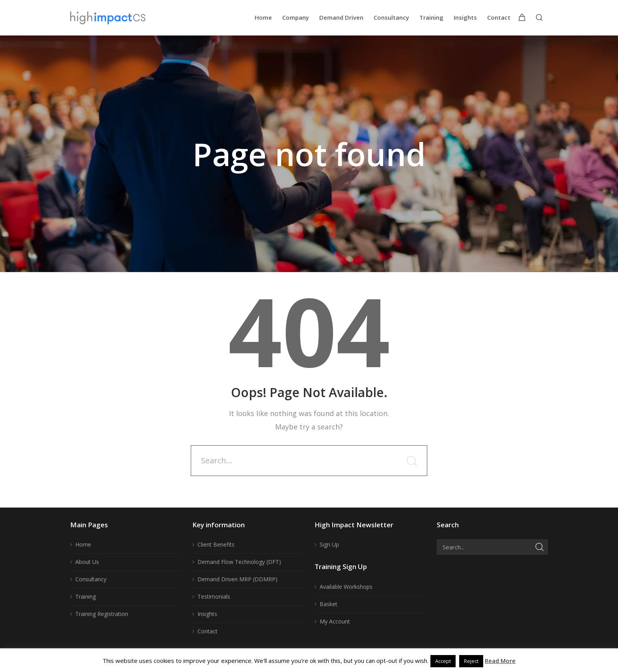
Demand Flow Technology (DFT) (239, 562)
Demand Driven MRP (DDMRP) (237, 579)
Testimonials (214, 596)
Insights (207, 614)
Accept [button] (443, 661)
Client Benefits (216, 544)
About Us (87, 562)
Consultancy (91, 579)
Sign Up (329, 544)
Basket (329, 604)
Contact (208, 631)
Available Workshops (346, 587)
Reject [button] (471, 661)
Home (83, 544)
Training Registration (102, 614)
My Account (335, 621)
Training (86, 596)
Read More (500, 661)
